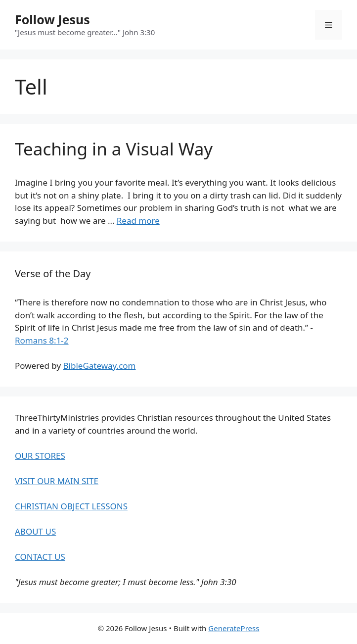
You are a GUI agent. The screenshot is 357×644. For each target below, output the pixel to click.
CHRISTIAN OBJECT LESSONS (71, 506)
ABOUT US (35, 531)
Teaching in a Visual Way (114, 149)
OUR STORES (40, 456)
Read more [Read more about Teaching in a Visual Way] (138, 221)
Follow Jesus (52, 19)
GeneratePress (234, 628)
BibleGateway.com (100, 366)
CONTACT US (40, 557)
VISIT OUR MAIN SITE (57, 481)
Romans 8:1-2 (42, 340)
